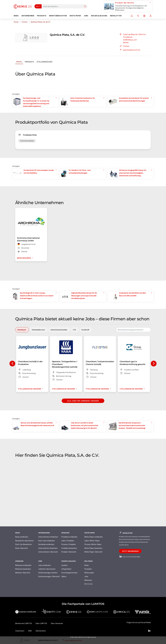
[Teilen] (138, 16)
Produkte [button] (42, 16)
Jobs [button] (86, 16)
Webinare (88, 580)
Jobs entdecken (44, 565)
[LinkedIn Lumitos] (149, 631)
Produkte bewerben (69, 548)
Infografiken (66, 569)
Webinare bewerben (23, 569)
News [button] (16, 16)
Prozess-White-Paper (93, 544)
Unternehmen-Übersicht (48, 552)
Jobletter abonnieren (47, 569)
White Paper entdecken (94, 537)
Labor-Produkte (68, 541)
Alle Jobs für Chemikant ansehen (83, 401)
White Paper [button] (75, 16)
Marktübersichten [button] (58, 16)
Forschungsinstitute (69, 573)
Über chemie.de (57, 623)
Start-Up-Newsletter (24, 544)
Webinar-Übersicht (23, 573)
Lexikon (64, 565)
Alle (37, 6)
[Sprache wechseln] (144, 16)
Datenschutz (41, 631)
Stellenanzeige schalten (48, 573)
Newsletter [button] (116, 16)
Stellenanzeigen (44, 62)
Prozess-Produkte (69, 544)
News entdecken (22, 537)
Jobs (86, 576)
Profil (19, 62)
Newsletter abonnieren (24, 541)
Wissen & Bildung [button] (99, 16)
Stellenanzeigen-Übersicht (49, 576)
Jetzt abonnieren (130, 551)
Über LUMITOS (41, 623)
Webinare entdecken (23, 565)
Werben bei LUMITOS (24, 623)
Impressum (20, 631)
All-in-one (88, 584)
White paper (89, 573)
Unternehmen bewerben (48, 548)
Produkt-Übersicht (69, 552)
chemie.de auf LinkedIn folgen (130, 557)
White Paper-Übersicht (93, 552)
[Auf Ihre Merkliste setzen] (132, 16)
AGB (30, 631)
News (87, 565)
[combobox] (133, 330)
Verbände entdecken (46, 544)
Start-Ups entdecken (47, 541)
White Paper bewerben (93, 548)
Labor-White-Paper (92, 541)
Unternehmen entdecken (48, 537)
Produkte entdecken (69, 537)
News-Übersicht (22, 548)
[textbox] (133, 330)
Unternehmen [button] (28, 16)
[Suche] (85, 7)
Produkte (29, 62)
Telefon (124, 46)
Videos (64, 576)
